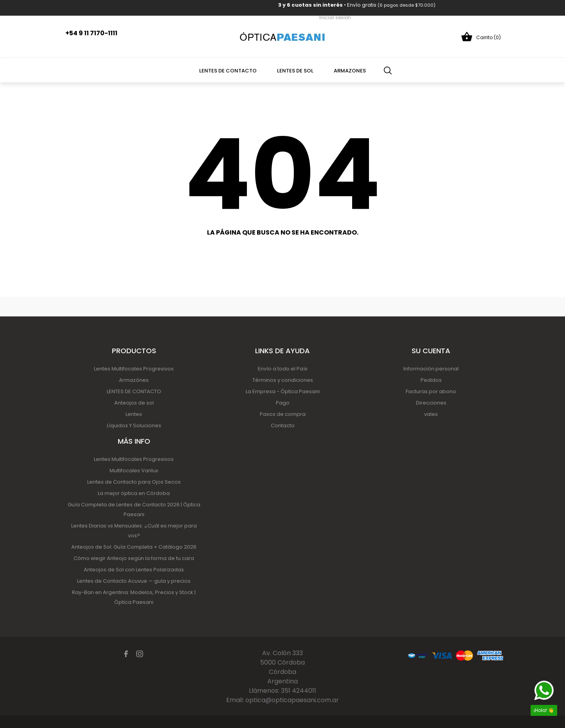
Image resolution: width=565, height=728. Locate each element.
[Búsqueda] (388, 70)
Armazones (350, 71)
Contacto (283, 425)
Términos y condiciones (283, 380)
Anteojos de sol (134, 403)
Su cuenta (431, 351)
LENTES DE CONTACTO (134, 391)
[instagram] (140, 654)
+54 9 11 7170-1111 (91, 33)
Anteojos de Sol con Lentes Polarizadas (134, 570)
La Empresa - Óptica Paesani (283, 391)
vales (431, 414)
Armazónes (134, 380)
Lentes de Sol (295, 71)
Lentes (134, 414)
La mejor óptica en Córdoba (134, 493)
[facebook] (126, 654)
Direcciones (431, 403)
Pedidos (431, 380)
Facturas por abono (431, 391)
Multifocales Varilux (134, 471)
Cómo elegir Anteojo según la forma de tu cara (134, 558)
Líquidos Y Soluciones (134, 425)
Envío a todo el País (283, 369)
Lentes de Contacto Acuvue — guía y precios (134, 581)
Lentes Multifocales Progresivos (134, 369)
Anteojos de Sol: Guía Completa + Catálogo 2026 (134, 547)
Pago (283, 403)
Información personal (431, 369)
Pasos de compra (283, 414)
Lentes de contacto (228, 71)
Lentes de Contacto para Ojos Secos (134, 482)
